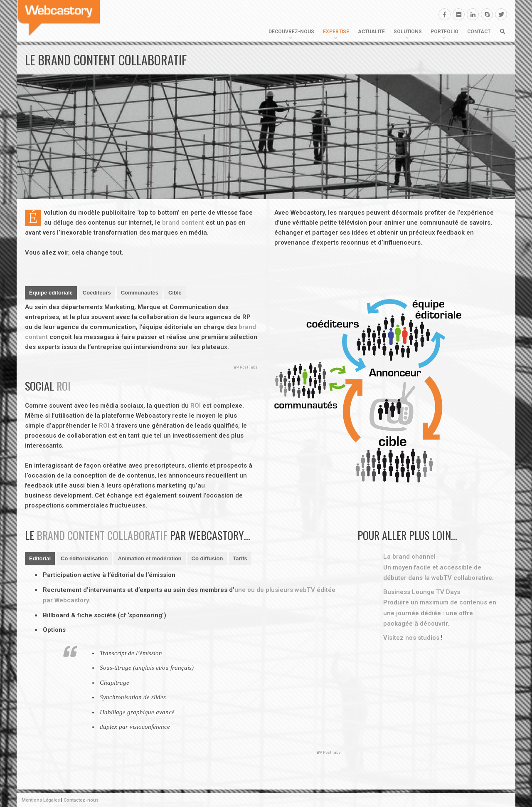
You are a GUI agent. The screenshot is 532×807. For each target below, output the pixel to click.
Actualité (371, 32)
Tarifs (240, 558)
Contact (479, 32)
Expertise (336, 32)
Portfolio (445, 32)
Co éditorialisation (84, 558)
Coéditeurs (97, 293)
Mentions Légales (41, 800)
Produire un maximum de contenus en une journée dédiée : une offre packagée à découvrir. (440, 613)
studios (429, 638)
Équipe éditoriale (51, 293)
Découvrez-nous (291, 32)
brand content (183, 223)
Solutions (408, 32)
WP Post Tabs (246, 367)
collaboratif (137, 535)
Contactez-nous (81, 800)
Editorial (40, 558)
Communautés (140, 293)
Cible (175, 293)
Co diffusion (207, 558)
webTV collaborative (462, 578)
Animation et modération (149, 558)
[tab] (51, 293)
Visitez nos (400, 638)
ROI (64, 386)
